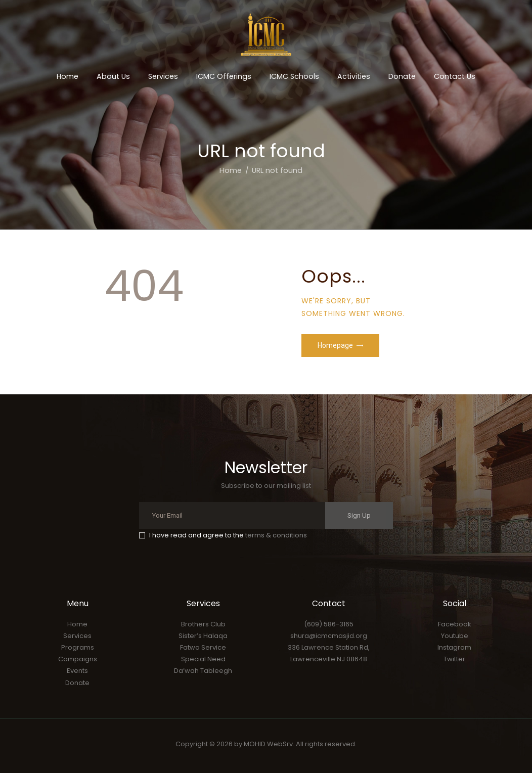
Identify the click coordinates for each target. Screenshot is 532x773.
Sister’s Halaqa (203, 636)
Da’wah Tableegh (203, 671)
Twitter (454, 659)
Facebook (455, 624)
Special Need (203, 659)
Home (231, 170)
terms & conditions (276, 535)
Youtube (455, 636)
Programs (78, 647)
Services (77, 636)
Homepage (335, 345)
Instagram (454, 647)
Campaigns (78, 659)
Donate (77, 683)
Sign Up (359, 515)
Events (77, 671)
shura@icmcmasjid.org (329, 636)
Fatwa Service (203, 647)
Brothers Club (203, 624)
